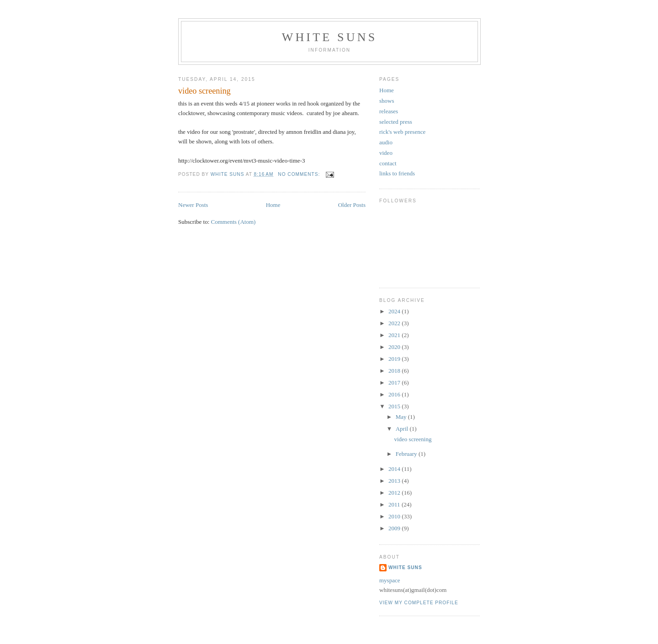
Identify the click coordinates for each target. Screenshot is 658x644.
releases (389, 111)
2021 (395, 335)
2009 (395, 528)
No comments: (300, 174)
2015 (395, 406)
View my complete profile (419, 603)
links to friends (397, 173)
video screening (204, 91)
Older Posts (352, 205)
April (403, 429)
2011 (395, 504)
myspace (390, 580)
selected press (396, 122)
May (402, 417)
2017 (395, 383)
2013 (395, 481)
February (407, 454)
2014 (395, 469)
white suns (330, 37)
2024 (395, 311)
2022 (395, 323)
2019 (395, 359)
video (386, 153)
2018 (395, 371)
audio (386, 142)
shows (387, 101)
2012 (395, 493)
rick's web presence (402, 132)
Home (273, 205)
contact (388, 163)
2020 (395, 347)
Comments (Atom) (233, 222)
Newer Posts (193, 205)
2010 (395, 516)
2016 (395, 394)
